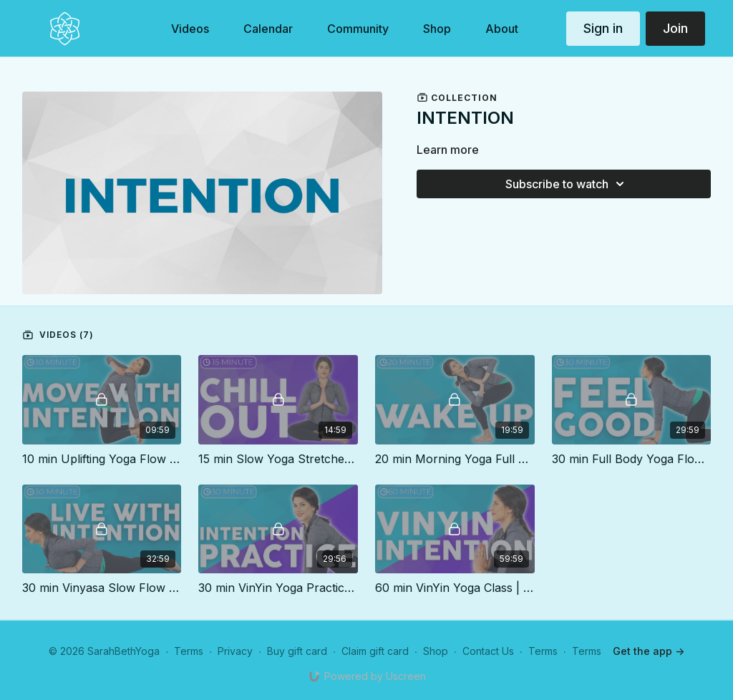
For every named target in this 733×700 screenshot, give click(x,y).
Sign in (603, 28)
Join (675, 28)
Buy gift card (297, 651)
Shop (436, 651)
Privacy (235, 651)
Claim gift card (375, 651)
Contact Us (488, 651)
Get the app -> (649, 651)
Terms (189, 651)
